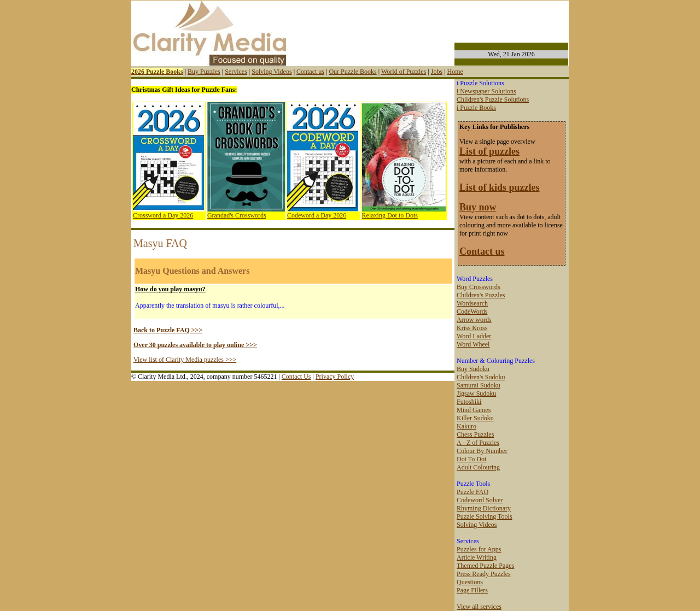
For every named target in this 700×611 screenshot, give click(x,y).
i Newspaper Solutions (486, 91)
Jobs (437, 72)
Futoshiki (469, 402)
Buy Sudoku (473, 369)
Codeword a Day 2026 (317, 215)
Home (455, 72)
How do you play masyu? (170, 289)
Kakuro (466, 426)
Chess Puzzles (475, 434)
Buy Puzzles (204, 72)
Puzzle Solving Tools (485, 516)
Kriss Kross (472, 328)
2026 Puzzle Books (157, 72)
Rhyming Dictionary (484, 508)
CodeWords (472, 312)
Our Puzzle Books (352, 72)
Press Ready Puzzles (484, 574)
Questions (470, 582)
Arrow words (474, 320)
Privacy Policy (335, 377)
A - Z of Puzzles (478, 443)
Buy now (478, 207)
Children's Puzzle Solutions (493, 99)
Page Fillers (472, 590)
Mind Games (474, 410)
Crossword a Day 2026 (163, 215)
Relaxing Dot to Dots (390, 215)
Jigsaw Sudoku (476, 393)
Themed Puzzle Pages (485, 566)
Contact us (310, 72)
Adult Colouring (478, 467)
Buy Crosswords (479, 287)
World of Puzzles (404, 72)
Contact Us (296, 377)
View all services (479, 607)
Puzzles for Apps (479, 549)
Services (236, 72)
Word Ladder (474, 336)
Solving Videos (272, 72)
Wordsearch (472, 303)
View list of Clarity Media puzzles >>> (185, 360)
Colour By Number (482, 451)
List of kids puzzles (500, 187)
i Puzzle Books (476, 108)
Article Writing (477, 557)
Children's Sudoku (481, 377)
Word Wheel (473, 344)
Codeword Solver (480, 500)
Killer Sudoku (475, 418)
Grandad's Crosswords (237, 215)
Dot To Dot (471, 459)
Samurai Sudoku (479, 385)
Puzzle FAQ (472, 492)
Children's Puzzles (481, 295)
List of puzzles (489, 151)
